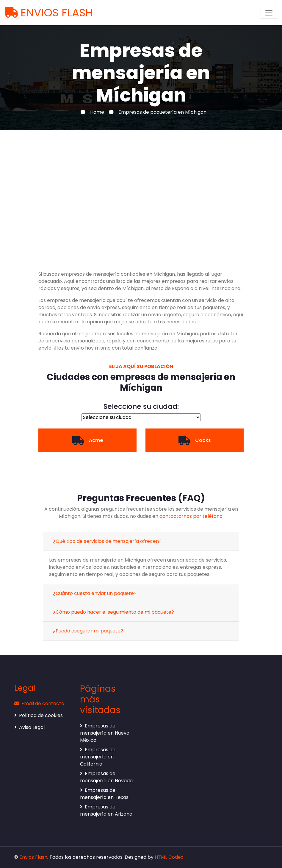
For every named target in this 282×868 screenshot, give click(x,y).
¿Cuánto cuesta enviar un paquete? (95, 593)
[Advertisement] (141, 186)
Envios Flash (33, 857)
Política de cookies (39, 715)
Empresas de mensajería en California (98, 757)
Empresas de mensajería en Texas (104, 794)
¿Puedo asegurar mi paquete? (88, 631)
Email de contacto (39, 703)
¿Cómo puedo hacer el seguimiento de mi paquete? (113, 612)
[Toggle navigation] (269, 13)
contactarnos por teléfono (191, 516)
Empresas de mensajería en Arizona (106, 810)
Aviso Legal (29, 727)
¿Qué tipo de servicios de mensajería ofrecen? (107, 541)
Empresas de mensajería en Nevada (106, 777)
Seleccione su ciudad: (141, 407)
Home (97, 112)
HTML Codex (169, 857)
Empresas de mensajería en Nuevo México (105, 733)
